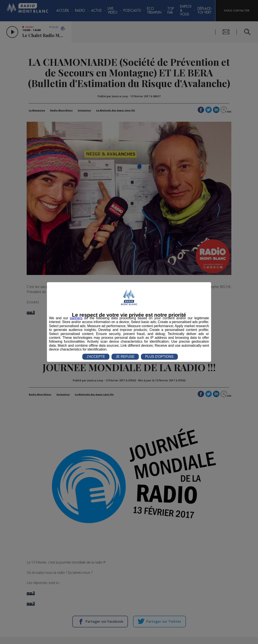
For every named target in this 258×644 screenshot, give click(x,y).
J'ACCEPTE (96, 357)
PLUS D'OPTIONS (159, 357)
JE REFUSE (125, 357)
